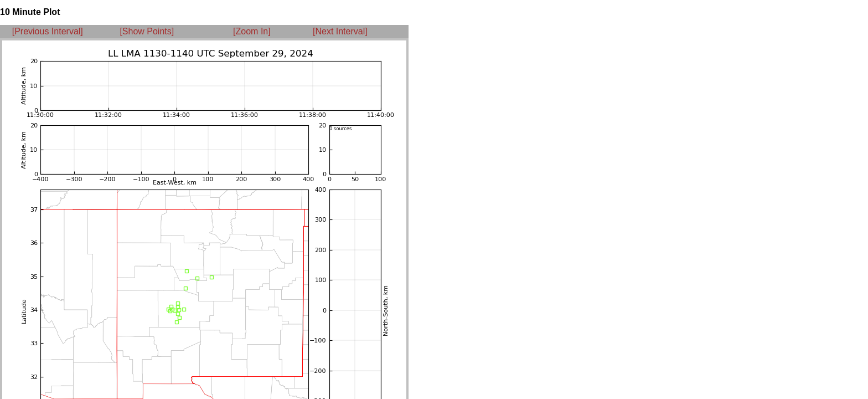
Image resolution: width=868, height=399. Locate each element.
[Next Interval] (340, 31)
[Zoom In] (252, 31)
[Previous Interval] (48, 31)
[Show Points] (147, 31)
